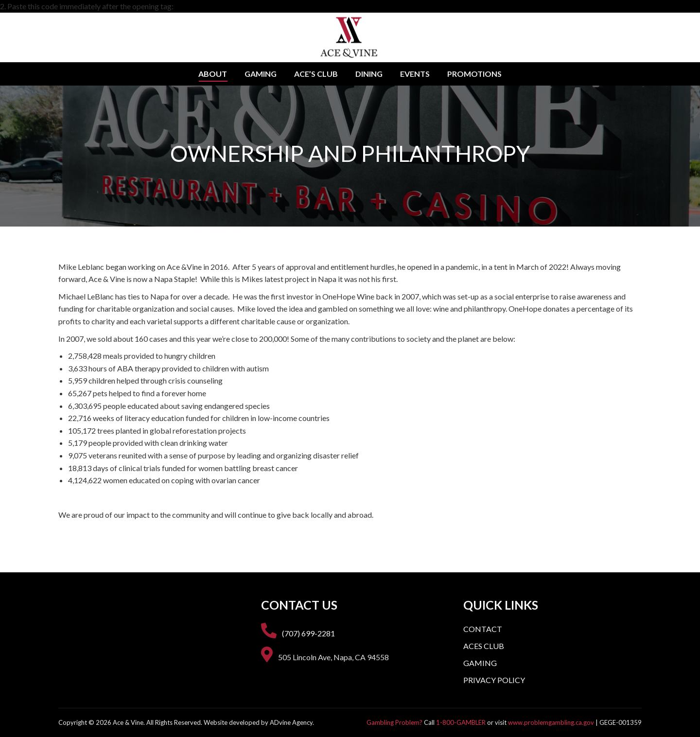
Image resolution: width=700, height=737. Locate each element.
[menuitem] (213, 74)
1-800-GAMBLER (461, 722)
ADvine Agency (291, 722)
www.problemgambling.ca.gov (551, 722)
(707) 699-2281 (308, 633)
